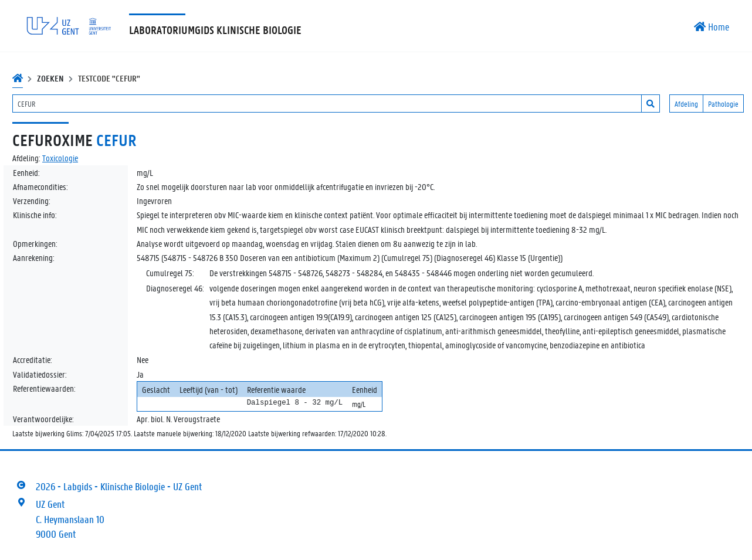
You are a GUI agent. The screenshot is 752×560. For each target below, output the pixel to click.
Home (712, 26)
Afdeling (686, 103)
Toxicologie (60, 158)
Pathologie (723, 103)
